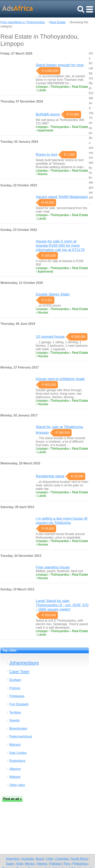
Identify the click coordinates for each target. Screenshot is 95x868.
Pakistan (55, 864)
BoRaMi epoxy (48, 114)
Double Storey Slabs (53, 294)
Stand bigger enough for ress (60, 65)
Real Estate (58, 22)
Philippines (80, 864)
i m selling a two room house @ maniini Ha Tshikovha (62, 521)
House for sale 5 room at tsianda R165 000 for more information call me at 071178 (60, 245)
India (19, 864)
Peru (67, 864)
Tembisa (15, 712)
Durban (15, 680)
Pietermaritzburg (21, 736)
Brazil (40, 859)
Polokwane (17, 696)
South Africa (79, 859)
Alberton (15, 769)
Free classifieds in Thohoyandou (23, 22)
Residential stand (50, 476)
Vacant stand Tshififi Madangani (62, 197)
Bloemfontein (18, 729)
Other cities (17, 785)
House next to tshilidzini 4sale (60, 379)
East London (18, 753)
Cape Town (19, 671)
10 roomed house (50, 337)
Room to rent (47, 154)
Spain (10, 864)
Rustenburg (17, 761)
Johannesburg (24, 663)
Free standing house (53, 567)
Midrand (15, 745)
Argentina (13, 859)
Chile (49, 859)
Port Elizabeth (19, 704)
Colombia (62, 859)
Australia (28, 859)
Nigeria (42, 864)
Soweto (14, 720)
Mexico (30, 864)
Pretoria (15, 688)
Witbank (15, 777)
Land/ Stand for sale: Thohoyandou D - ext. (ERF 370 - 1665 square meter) (62, 605)
